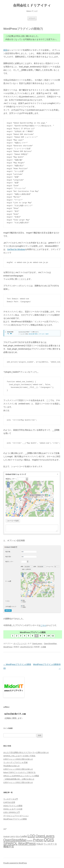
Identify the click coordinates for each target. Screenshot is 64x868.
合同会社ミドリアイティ (32, 5)
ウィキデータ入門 (11, 799)
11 (53, 636)
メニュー (32, 18)
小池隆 (43, 647)
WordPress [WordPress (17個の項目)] (27, 843)
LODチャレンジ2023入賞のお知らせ (18, 759)
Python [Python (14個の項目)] (38, 840)
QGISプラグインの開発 (13, 806)
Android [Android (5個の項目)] (6, 836)
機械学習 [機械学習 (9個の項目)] (9, 847)
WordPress (8, 647)
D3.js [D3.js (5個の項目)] (18, 836)
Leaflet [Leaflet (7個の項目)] (24, 836)
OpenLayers (37, 644)
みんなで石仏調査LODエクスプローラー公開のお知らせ (26, 752)
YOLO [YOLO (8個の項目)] (40, 844)
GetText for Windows (16, 249)
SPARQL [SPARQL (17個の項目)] (10, 843)
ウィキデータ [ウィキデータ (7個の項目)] (50, 844)
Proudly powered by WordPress (15, 863)
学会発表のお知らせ (12, 766)
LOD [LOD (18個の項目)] (31, 836)
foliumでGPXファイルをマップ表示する (19, 772)
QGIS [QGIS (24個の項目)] (49, 840)
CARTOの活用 (9, 802)
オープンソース (20, 644)
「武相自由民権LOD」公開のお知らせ (19, 779)
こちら (43, 625)
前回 (5, 50)
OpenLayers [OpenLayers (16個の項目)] (45, 836)
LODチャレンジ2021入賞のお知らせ (18, 782)
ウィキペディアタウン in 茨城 (15, 762)
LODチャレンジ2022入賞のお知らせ (18, 769)
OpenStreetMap (50, 644)
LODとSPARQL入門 (12, 812)
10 (49, 636)
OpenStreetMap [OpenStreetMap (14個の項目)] (15, 840)
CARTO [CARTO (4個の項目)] (13, 837)
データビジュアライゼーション (16, 816)
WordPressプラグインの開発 (15, 819)
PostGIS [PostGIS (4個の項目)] (30, 841)
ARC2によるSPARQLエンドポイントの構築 (21, 776)
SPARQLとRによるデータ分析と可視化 (19, 756)
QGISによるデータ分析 (13, 809)
